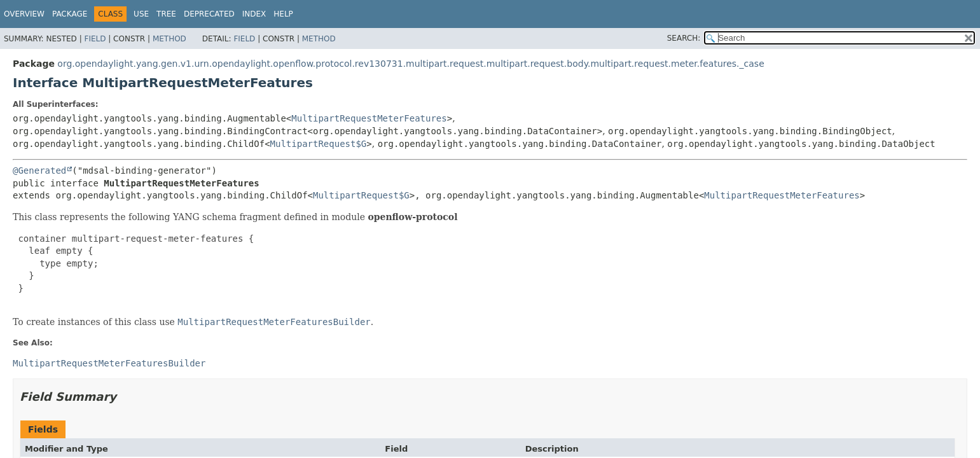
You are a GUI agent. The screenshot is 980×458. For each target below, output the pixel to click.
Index (254, 14)
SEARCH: (684, 38)
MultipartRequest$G (319, 144)
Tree (166, 14)
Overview (24, 14)
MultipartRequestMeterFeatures (369, 118)
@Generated (39, 170)
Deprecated (209, 14)
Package (70, 14)
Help (283, 14)
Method (169, 39)
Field (95, 39)
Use (141, 14)
